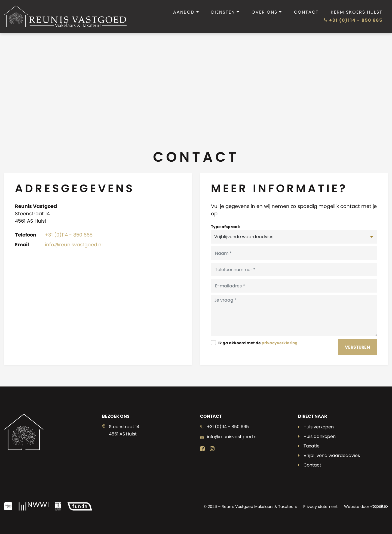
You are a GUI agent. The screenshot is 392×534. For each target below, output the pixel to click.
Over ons (267, 12)
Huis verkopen (319, 427)
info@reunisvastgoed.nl (74, 245)
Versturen (357, 347)
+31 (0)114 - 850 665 (353, 20)
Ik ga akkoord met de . (258, 343)
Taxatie (312, 446)
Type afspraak (226, 227)
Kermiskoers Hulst (357, 12)
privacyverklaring (280, 343)
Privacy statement (320, 507)
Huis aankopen (320, 436)
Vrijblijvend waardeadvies (332, 455)
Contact (306, 12)
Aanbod (186, 12)
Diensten (225, 12)
